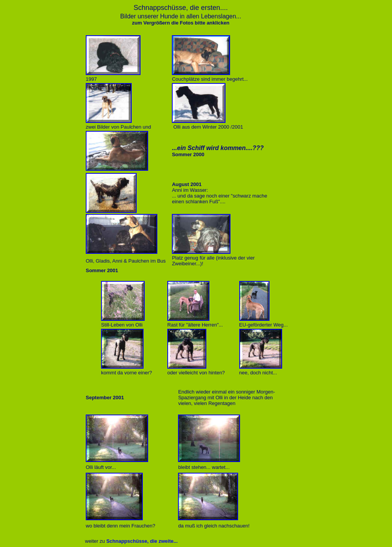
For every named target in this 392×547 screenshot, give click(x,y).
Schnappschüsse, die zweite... (142, 541)
